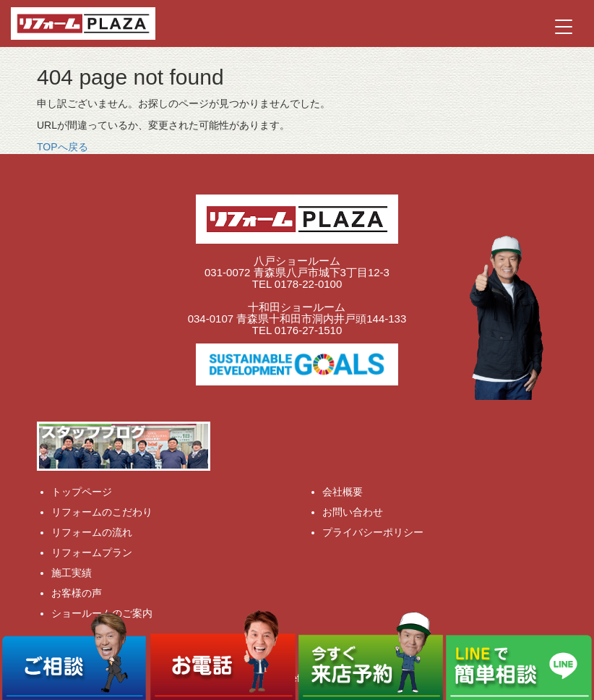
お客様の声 (77, 593)
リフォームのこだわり (102, 512)
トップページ (82, 492)
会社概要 (343, 492)
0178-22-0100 (308, 284)
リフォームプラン (92, 552)
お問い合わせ (353, 512)
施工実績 (72, 573)
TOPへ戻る (63, 147)
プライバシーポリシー (373, 532)
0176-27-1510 (308, 330)
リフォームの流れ (92, 532)
